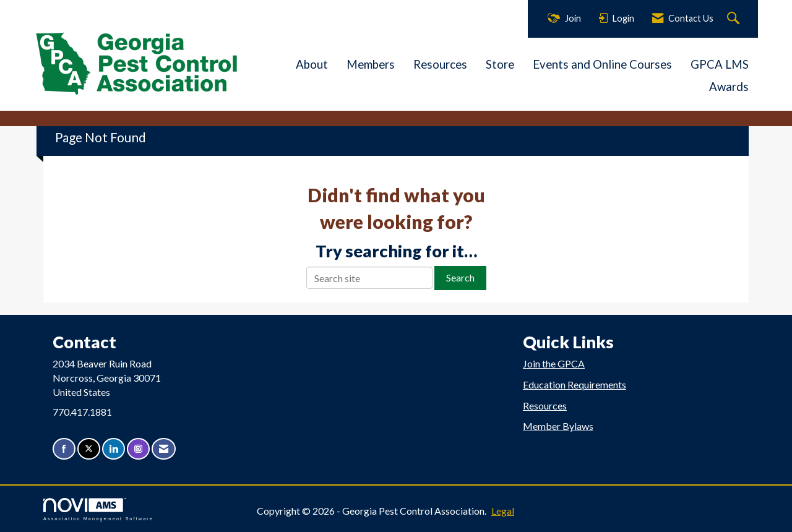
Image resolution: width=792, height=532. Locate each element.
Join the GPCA (554, 363)
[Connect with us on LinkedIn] (114, 449)
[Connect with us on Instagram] (138, 449)
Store (500, 64)
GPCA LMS (720, 64)
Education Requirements (575, 384)
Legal (503, 511)
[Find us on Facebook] (64, 449)
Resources (440, 64)
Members (371, 64)
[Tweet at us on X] (89, 449)
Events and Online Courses (602, 64)
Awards (729, 87)
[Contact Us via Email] (164, 449)
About (312, 64)
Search (460, 277)
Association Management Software (98, 509)
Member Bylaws (558, 426)
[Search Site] (735, 19)
